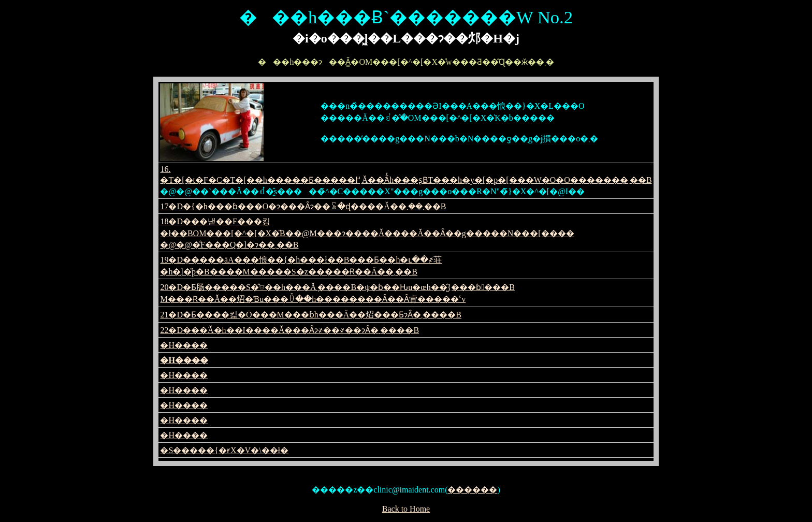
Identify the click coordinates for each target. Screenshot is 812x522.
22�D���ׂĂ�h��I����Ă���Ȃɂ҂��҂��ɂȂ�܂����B (289, 330)
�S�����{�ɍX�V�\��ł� (224, 450)
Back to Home (406, 509)
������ (472, 490)
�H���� (184, 345)
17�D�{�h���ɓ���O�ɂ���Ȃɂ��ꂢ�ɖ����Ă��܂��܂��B (303, 206)
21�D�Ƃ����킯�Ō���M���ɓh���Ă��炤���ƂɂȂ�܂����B (311, 315)
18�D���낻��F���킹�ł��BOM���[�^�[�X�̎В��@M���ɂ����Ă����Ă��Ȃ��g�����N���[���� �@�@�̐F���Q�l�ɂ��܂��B (367, 233)
